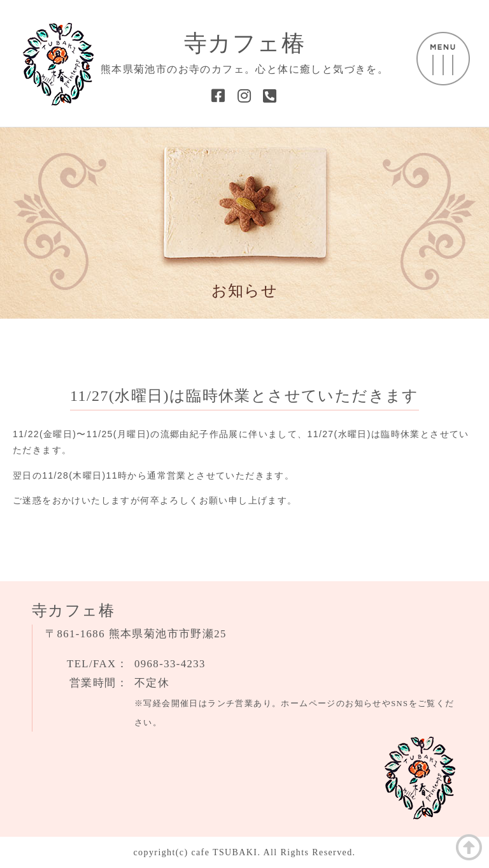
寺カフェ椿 (244, 43)
